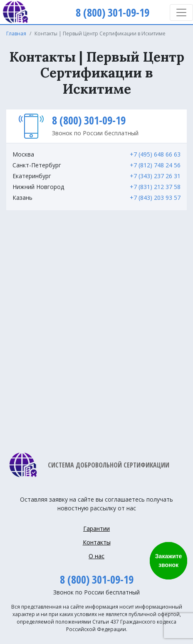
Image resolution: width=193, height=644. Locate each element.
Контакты (97, 542)
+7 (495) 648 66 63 (155, 154)
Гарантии (96, 528)
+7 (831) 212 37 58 (155, 187)
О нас (96, 556)
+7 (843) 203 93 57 (155, 198)
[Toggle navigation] (181, 12)
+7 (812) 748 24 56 (155, 165)
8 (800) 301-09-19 (89, 120)
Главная (16, 34)
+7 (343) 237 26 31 (155, 176)
